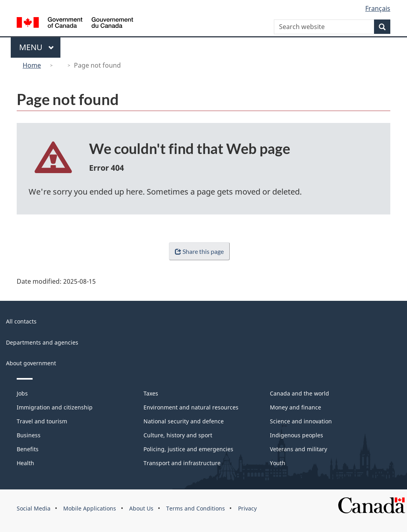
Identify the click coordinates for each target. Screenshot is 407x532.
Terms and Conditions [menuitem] (196, 508)
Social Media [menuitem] (34, 508)
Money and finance (296, 407)
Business (29, 435)
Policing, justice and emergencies (188, 449)
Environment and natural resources (191, 407)
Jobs (22, 393)
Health (25, 463)
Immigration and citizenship (55, 407)
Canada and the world (299, 393)
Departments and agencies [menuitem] (42, 342)
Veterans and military (298, 449)
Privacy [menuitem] (247, 508)
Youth (278, 463)
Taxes (151, 393)
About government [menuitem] (31, 363)
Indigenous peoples (297, 435)
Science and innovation (301, 421)
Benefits (28, 449)
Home (32, 65)
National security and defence (184, 421)
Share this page (198, 251)
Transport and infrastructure (182, 463)
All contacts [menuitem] (21, 321)
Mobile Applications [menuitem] (90, 508)
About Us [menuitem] (141, 508)
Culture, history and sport (178, 435)
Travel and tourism (42, 421)
